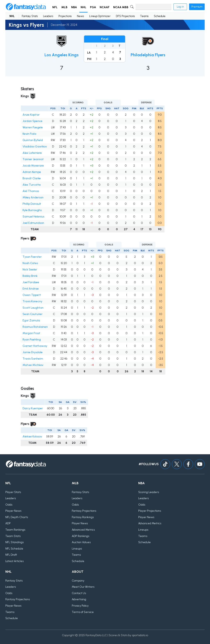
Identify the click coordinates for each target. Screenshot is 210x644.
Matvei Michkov (33, 365)
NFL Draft (11, 555)
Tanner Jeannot (33, 159)
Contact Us (79, 593)
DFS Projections (125, 16)
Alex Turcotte (32, 185)
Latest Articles (14, 561)
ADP (8, 523)
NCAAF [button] (105, 7)
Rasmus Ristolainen (35, 327)
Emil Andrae (31, 289)
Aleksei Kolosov (32, 436)
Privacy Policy (80, 606)
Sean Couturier (33, 314)
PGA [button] (93, 7)
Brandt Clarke (32, 178)
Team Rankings (15, 530)
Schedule (160, 16)
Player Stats (13, 492)
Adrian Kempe (32, 172)
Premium (197, 7)
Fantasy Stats (30, 16)
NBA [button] (74, 7)
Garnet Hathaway (35, 346)
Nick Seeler (30, 270)
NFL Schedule (14, 549)
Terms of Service (83, 612)
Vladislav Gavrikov (35, 147)
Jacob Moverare (33, 166)
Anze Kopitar (31, 115)
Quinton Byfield (33, 140)
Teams (144, 16)
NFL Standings (14, 542)
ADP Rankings (80, 536)
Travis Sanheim (33, 359)
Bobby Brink (30, 276)
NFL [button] (55, 7)
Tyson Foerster (32, 257)
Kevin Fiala (29, 134)
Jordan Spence (33, 121)
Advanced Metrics (83, 530)
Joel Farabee (31, 282)
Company (78, 581)
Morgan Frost (31, 333)
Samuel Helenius (33, 217)
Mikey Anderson (33, 197)
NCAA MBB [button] (121, 7)
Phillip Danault (32, 204)
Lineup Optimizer (100, 16)
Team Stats (13, 536)
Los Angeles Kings (62, 55)
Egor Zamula (31, 320)
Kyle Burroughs (32, 210)
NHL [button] (83, 7)
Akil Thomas (31, 191)
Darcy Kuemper (33, 408)
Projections (65, 16)
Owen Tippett (32, 295)
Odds (9, 505)
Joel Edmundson (33, 223)
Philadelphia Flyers (148, 55)
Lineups (77, 549)
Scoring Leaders (149, 492)
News (80, 16)
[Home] (26, 7)
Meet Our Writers (83, 587)
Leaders (48, 16)
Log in (180, 7)
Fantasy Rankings (83, 517)
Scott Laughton (33, 308)
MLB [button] (64, 7)
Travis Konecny (32, 301)
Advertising (79, 599)
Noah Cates (30, 263)
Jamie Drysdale (33, 352)
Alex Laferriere (32, 153)
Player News (13, 511)
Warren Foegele (33, 127)
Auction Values (81, 542)
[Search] (154, 7)
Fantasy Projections (84, 511)
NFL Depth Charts (17, 517)
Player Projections (150, 511)
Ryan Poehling (32, 340)
